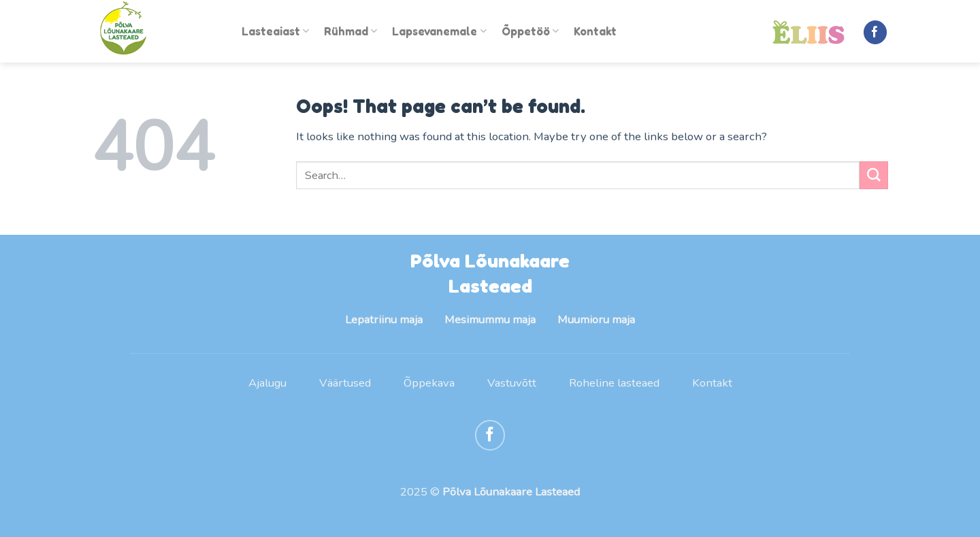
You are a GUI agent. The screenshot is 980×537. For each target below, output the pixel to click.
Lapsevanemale (439, 31)
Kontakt (595, 31)
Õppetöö (530, 31)
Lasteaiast (275, 31)
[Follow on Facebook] (876, 32)
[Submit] (874, 175)
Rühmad (350, 31)
